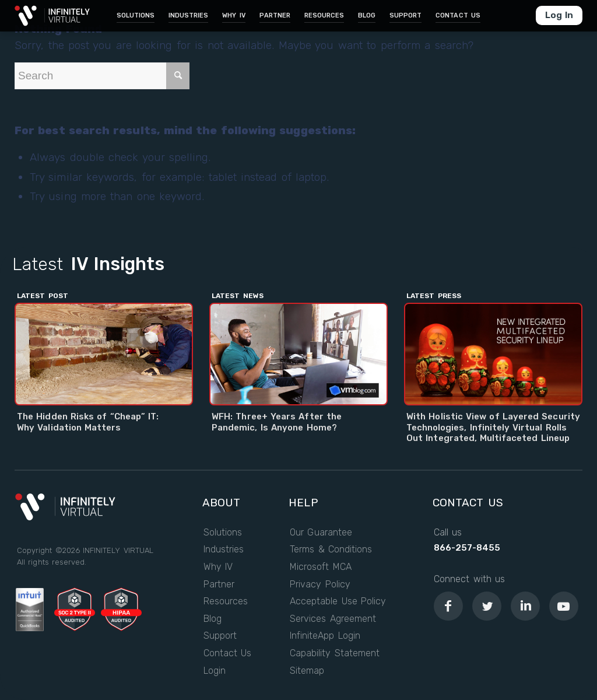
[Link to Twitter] (487, 606)
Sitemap (307, 671)
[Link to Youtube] (564, 606)
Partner (219, 584)
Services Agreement (333, 619)
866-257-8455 (467, 548)
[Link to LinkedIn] (525, 606)
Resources (226, 601)
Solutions (223, 533)
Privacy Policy (320, 584)
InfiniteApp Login (325, 636)
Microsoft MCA (321, 567)
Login (215, 671)
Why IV (218, 567)
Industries (224, 549)
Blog (213, 619)
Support (220, 636)
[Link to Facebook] (448, 606)
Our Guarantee (321, 533)
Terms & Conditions (331, 549)
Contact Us (228, 653)
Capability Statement (335, 653)
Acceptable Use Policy (338, 601)
